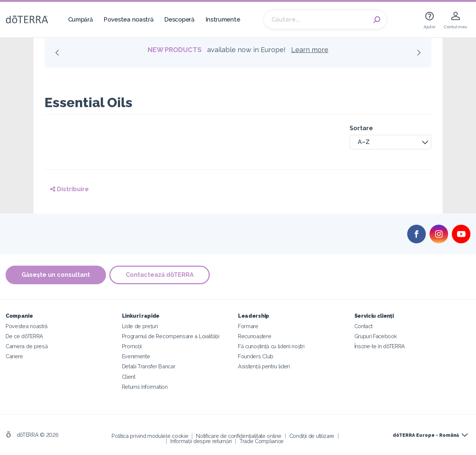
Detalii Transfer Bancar (149, 366)
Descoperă (179, 20)
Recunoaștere (255, 336)
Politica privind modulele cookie (150, 435)
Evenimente (136, 356)
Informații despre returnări (201, 441)
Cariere (14, 356)
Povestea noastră (128, 20)
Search (377, 20)
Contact (364, 326)
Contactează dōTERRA (160, 275)
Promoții (132, 346)
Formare (248, 326)
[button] (390, 142)
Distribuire (70, 189)
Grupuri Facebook (376, 336)
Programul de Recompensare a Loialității (171, 336)
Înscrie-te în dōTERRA (380, 346)
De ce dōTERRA (24, 336)
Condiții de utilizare (312, 435)
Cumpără (81, 20)
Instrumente (223, 20)
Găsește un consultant (56, 275)
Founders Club (256, 356)
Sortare (361, 128)
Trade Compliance (262, 441)
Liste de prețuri (140, 326)
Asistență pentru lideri (264, 366)
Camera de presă (27, 346)
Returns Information (145, 386)
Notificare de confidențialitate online (239, 435)
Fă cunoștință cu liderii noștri (271, 346)
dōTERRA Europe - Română (426, 435)
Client (129, 376)
